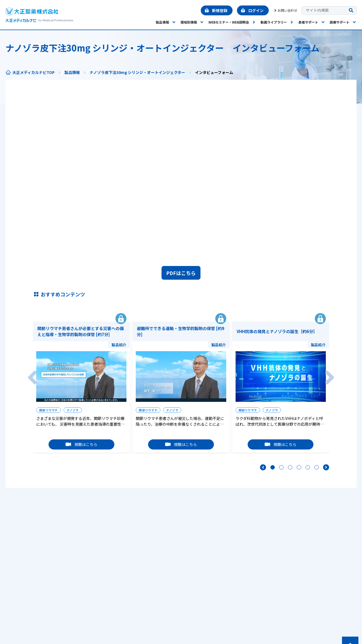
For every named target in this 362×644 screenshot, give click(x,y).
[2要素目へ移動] (281, 467)
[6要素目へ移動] (316, 467)
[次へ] (330, 377)
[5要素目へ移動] (308, 467)
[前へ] (32, 377)
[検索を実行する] (351, 11)
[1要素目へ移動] (273, 467)
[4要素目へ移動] (299, 467)
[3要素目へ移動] (290, 467)
